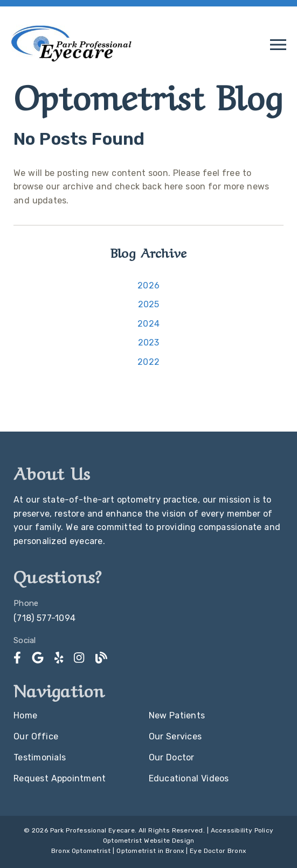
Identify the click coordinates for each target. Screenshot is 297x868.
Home (25, 715)
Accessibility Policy (242, 830)
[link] (71, 62)
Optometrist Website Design (149, 841)
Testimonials (40, 757)
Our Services (175, 736)
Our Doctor (172, 757)
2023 (149, 343)
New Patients (177, 715)
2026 (148, 285)
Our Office (36, 736)
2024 (148, 324)
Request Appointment (60, 778)
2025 (149, 304)
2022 (148, 362)
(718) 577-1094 (44, 618)
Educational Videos (189, 778)
